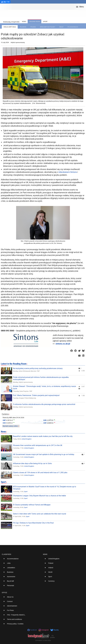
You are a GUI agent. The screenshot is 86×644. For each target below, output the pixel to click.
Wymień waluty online (10, 426)
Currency (5, 414)
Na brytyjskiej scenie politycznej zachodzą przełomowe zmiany (38, 368)
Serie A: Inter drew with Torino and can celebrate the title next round (39, 514)
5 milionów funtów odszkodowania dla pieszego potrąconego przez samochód (44, 404)
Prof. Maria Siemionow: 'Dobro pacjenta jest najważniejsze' (36, 395)
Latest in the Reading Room (14, 364)
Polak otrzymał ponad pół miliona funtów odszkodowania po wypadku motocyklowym (41, 378)
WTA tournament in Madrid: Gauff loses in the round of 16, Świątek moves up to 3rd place (45, 488)
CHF (45, 423)
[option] (21, 560)
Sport (3, 482)
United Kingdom (26, 439)
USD (4, 423)
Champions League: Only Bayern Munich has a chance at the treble (39, 496)
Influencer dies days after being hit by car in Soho (32, 463)
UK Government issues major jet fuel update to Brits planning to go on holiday (44, 454)
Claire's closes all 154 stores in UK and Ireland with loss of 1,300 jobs (40, 473)
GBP (4, 420)
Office (4, 593)
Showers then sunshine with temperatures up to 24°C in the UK (38, 445)
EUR (45, 420)
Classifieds (6, 554)
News (3, 432)
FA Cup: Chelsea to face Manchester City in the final (33, 523)
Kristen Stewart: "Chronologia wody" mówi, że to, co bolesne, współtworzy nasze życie (44, 387)
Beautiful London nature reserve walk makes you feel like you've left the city (43, 436)
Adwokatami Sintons (68, 172)
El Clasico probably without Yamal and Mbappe (32, 505)
